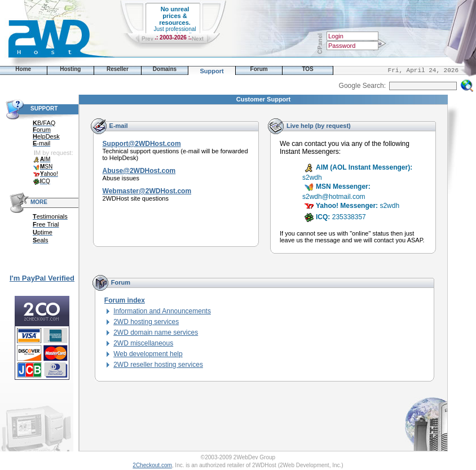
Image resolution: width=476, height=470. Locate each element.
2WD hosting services (146, 322)
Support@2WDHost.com (142, 144)
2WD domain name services (156, 332)
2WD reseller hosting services (158, 365)
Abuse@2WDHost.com (139, 171)
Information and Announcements (162, 311)
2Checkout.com (152, 465)
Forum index (125, 300)
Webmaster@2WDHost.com (147, 191)
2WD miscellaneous (143, 343)
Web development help (148, 354)
